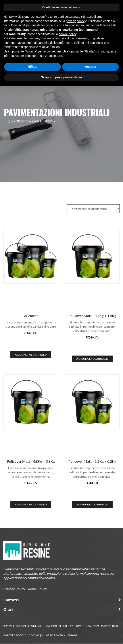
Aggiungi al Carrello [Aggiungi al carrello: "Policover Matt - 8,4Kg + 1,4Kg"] (92, 359)
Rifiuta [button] (33, 67)
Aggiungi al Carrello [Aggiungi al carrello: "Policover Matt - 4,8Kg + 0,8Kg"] (31, 504)
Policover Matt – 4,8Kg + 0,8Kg (31, 461)
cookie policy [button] (68, 34)
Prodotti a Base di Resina (33, 121)
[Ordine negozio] (93, 209)
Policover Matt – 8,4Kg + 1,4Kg (92, 316)
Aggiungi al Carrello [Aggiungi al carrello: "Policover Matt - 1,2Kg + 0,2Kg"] (92, 504)
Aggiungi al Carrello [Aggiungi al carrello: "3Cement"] (31, 355)
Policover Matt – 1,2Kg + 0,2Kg (92, 461)
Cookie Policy (36, 589)
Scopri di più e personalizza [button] (61, 77)
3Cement (31, 316)
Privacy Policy (14, 589)
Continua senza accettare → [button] (61, 7)
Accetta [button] (91, 67)
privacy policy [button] (75, 21)
